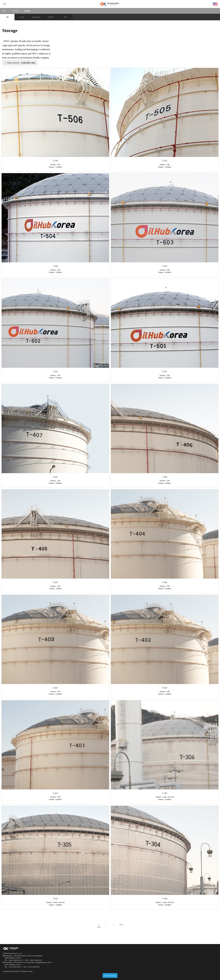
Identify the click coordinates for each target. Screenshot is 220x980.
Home (4, 11)
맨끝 (121, 925)
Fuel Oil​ (51, 17)
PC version (112, 976)
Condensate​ (36, 17)
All (7, 17)
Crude (22, 17)
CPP (65, 17)
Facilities (15, 11)
